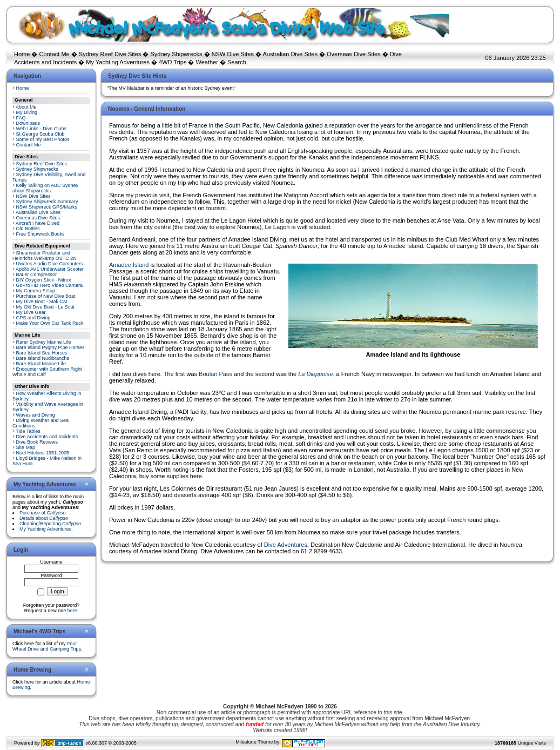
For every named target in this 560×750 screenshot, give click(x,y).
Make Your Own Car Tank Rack (50, 323)
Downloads (28, 123)
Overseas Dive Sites (354, 54)
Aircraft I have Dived (38, 223)
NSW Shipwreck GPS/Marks (47, 207)
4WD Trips (173, 62)
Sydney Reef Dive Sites (110, 54)
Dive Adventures (286, 545)
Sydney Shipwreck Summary (47, 202)
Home (22, 54)
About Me (26, 107)
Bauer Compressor (37, 274)
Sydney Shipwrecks (177, 54)
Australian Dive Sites (290, 54)
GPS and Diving (33, 318)
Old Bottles (28, 229)
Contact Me (54, 54)
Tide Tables (28, 431)
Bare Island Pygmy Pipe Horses (50, 347)
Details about (44, 518)
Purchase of (43, 513)
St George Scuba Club (41, 134)
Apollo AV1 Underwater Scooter (50, 269)
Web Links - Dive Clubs (41, 129)
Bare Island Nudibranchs (43, 358)
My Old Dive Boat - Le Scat (46, 307)
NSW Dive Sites (233, 54)
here (72, 611)
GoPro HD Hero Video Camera (49, 285)
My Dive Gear (31, 312)
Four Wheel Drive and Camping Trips (47, 646)
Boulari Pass (215, 374)
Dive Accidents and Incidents (47, 437)
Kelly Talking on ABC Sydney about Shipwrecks (45, 188)
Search (237, 62)
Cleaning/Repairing (50, 524)
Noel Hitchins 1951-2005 (43, 453)
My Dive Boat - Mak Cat (42, 302)
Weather (207, 62)
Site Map (26, 447)
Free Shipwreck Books (41, 234)
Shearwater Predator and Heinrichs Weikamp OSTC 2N (45, 256)
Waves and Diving (36, 415)
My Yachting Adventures (118, 62)
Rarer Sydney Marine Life (44, 342)
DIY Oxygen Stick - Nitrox (44, 280)
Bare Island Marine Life (41, 364)
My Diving (27, 112)
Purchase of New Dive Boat (46, 296)
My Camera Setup (36, 291)
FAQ (21, 118)
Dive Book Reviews (37, 442)
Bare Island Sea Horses (42, 353)
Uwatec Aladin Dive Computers (50, 264)
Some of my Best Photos (43, 139)
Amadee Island (129, 265)
